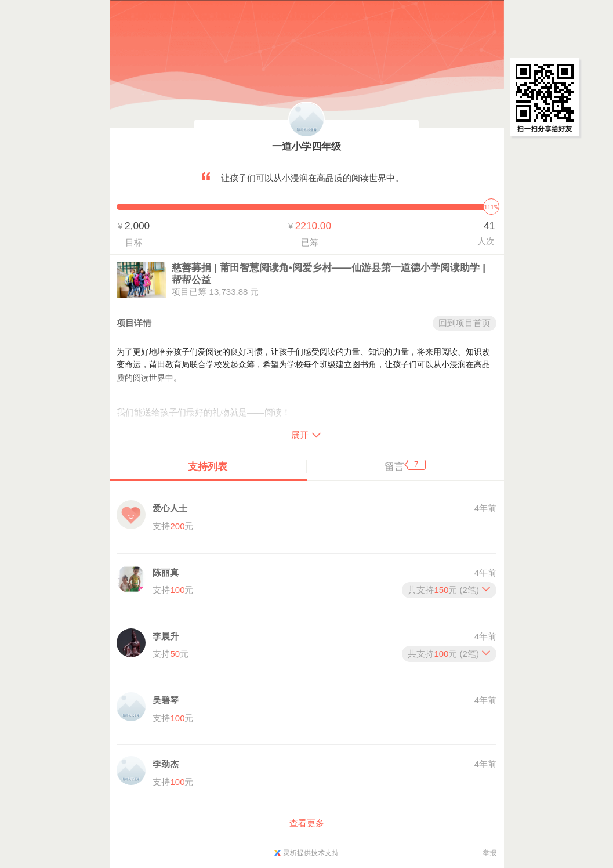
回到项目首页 (465, 323)
